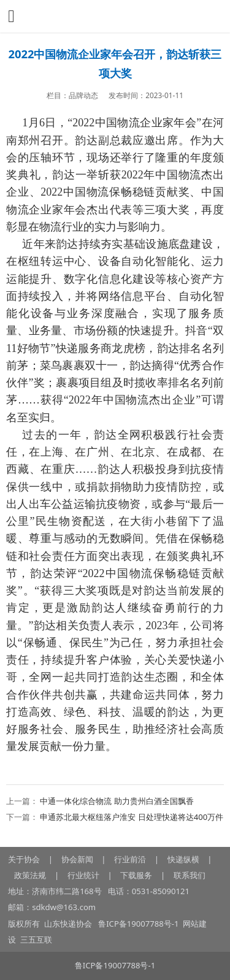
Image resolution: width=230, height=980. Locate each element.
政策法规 (30, 875)
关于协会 (24, 859)
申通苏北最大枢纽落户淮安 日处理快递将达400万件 (132, 817)
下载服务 (136, 875)
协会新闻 (77, 859)
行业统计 (83, 875)
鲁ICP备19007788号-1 (140, 924)
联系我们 (190, 875)
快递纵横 (183, 859)
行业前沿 (130, 859)
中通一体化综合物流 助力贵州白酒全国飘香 (117, 801)
